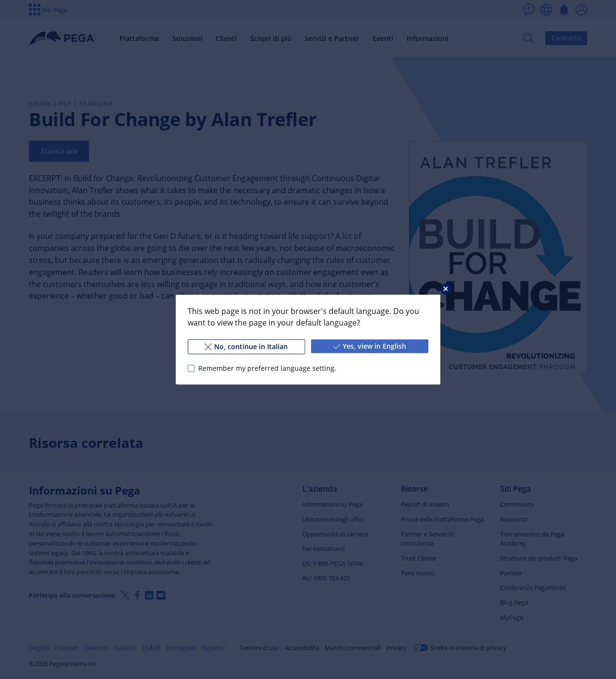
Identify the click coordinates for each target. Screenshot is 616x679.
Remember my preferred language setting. (267, 368)
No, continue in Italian (246, 346)
